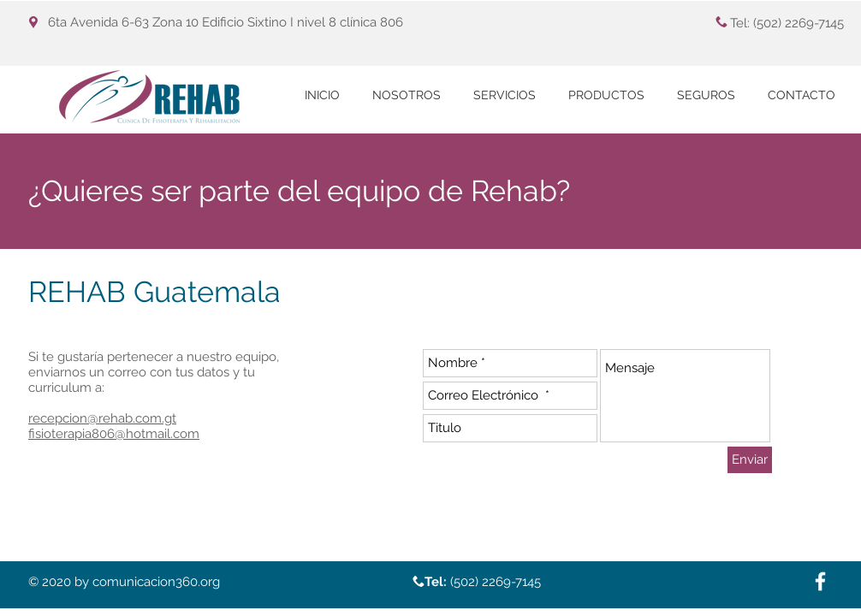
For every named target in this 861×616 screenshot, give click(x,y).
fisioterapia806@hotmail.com (114, 434)
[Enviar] (750, 460)
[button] (505, 95)
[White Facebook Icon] (820, 581)
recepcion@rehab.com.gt (102, 418)
